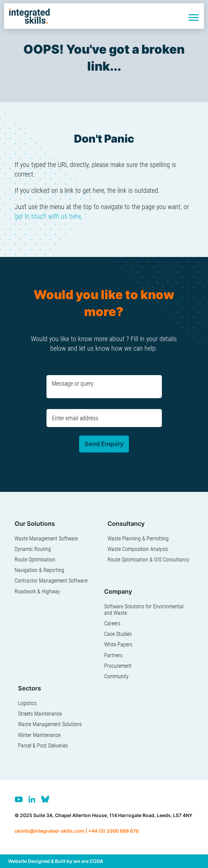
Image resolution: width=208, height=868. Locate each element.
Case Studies (118, 634)
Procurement (118, 666)
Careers (112, 623)
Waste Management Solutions (50, 724)
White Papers (118, 644)
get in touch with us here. (49, 216)
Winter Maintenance (39, 735)
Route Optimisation (35, 560)
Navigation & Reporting (39, 570)
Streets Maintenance (40, 714)
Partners (113, 655)
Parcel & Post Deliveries (43, 746)
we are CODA (88, 861)
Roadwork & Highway (37, 592)
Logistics (27, 703)
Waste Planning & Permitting (138, 539)
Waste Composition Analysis (138, 549)
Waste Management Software (46, 539)
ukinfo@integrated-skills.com (50, 831)
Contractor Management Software (51, 581)
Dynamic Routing (33, 549)
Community (116, 676)
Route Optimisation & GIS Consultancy (148, 560)
